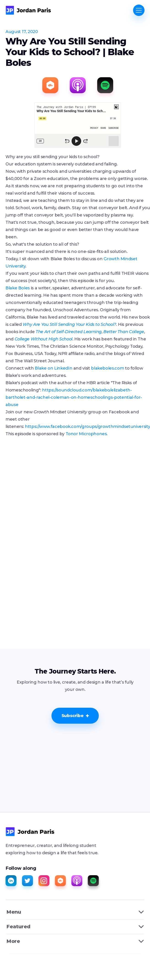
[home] (28, 10)
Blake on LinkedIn (54, 368)
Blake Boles (18, 288)
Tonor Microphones (86, 434)
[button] (139, 10)
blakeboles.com (107, 368)
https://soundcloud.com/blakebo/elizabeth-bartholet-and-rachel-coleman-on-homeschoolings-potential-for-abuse (74, 397)
